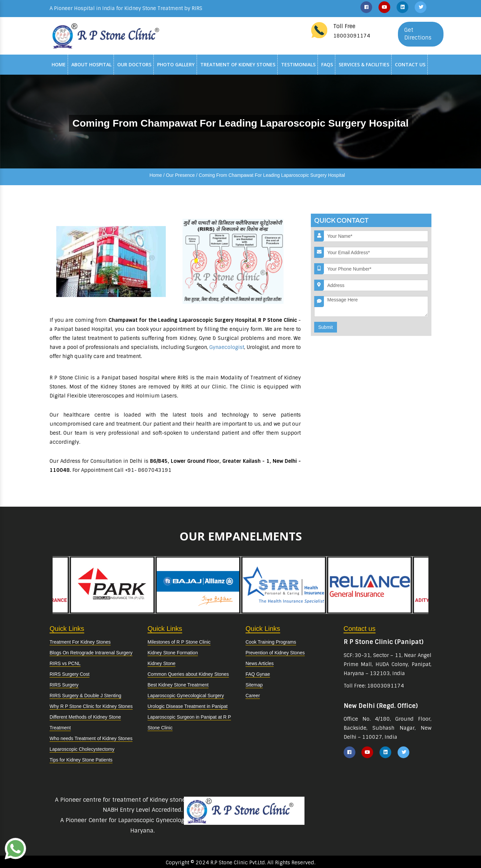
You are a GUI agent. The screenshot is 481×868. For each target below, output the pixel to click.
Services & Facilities (364, 64)
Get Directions (418, 34)
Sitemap (254, 685)
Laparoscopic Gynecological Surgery (186, 696)
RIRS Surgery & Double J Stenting (85, 696)
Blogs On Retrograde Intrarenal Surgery (91, 653)
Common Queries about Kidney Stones (188, 674)
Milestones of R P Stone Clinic (179, 642)
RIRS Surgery (64, 685)
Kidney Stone (162, 663)
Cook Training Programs (271, 642)
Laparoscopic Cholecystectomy (82, 749)
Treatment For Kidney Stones (80, 642)
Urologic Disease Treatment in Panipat (188, 706)
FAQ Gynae (258, 674)
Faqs (327, 64)
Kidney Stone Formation (173, 653)
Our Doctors (134, 64)
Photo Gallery (176, 64)
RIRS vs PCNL (65, 663)
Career (253, 696)
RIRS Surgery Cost (70, 674)
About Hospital (91, 64)
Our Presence (180, 175)
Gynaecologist (227, 347)
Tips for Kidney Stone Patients (81, 760)
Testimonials (298, 64)
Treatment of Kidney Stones (238, 64)
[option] (284, 585)
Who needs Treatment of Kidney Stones (91, 738)
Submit (326, 327)
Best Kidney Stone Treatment (178, 685)
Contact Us (410, 64)
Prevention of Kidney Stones (275, 653)
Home (59, 64)
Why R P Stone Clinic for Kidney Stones (91, 706)
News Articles (260, 663)
